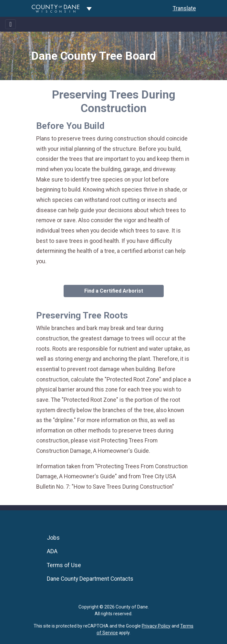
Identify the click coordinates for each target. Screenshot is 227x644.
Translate (184, 8)
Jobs (53, 538)
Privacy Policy (156, 626)
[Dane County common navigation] (89, 8)
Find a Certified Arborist (114, 291)
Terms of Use (64, 565)
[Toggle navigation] (10, 24)
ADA (52, 551)
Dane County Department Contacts (90, 579)
